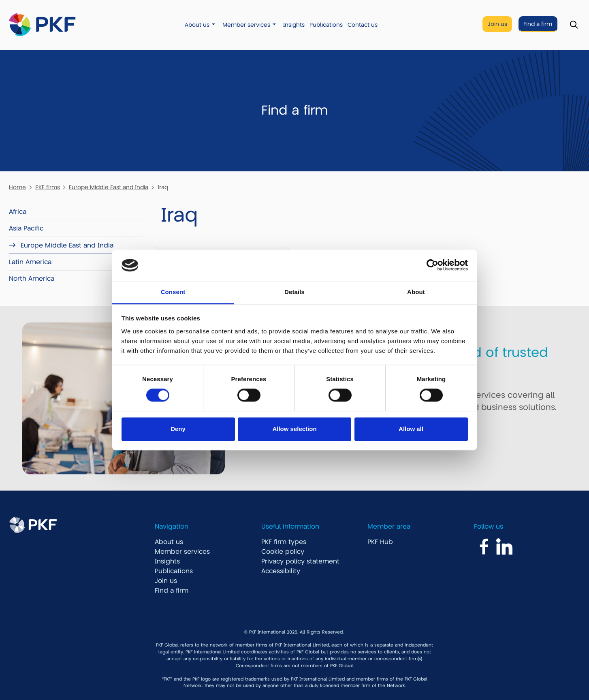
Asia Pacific (26, 228)
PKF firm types (284, 542)
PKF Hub (380, 542)
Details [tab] (294, 292)
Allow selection (294, 429)
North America (32, 279)
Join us (497, 24)
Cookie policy (283, 552)
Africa (18, 212)
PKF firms (48, 187)
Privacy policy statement (300, 561)
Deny (178, 429)
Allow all (411, 429)
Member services (246, 25)
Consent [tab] (173, 292)
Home (17, 187)
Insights (294, 25)
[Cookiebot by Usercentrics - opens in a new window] (432, 265)
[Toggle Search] (574, 25)
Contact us (363, 25)
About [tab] (416, 292)
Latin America (30, 262)
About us (197, 25)
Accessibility (281, 571)
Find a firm (538, 24)
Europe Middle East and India (109, 187)
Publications (326, 25)
